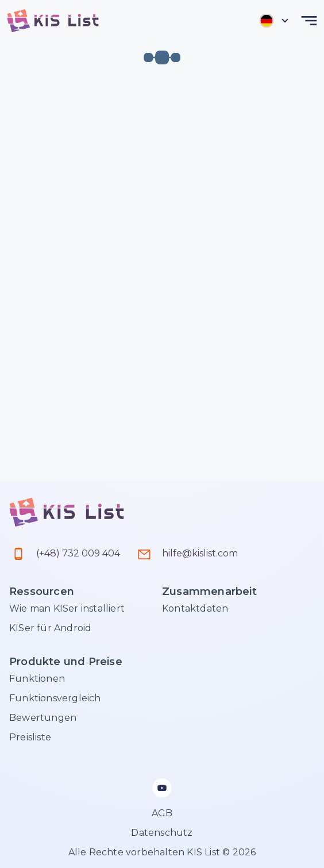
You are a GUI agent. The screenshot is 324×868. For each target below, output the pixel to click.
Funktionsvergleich (55, 698)
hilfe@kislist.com (200, 553)
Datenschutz (162, 833)
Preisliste (30, 737)
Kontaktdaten (195, 608)
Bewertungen (43, 718)
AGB (162, 813)
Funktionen (37, 679)
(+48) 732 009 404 (78, 553)
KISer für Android (50, 628)
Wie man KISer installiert (67, 608)
